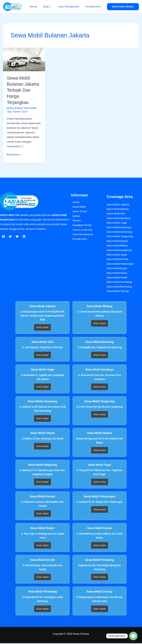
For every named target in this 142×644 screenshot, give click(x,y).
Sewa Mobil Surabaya (120, 227)
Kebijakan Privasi (81, 225)
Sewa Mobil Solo (116, 214)
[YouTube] (17, 236)
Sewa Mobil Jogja (117, 223)
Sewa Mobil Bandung (119, 218)
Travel (17, 111)
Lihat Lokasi (42, 328)
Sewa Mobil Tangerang (120, 237)
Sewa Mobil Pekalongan (121, 264)
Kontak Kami (94, 7)
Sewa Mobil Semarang (120, 232)
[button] (53, 7)
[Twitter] (10, 236)
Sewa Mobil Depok (118, 241)
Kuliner (19, 108)
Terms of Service (81, 230)
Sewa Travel (79, 211)
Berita (10, 108)
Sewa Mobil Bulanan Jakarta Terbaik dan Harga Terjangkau (24, 90)
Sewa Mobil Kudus (117, 273)
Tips (9, 111)
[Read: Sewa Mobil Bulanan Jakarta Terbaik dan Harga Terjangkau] (24, 59)
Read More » (14, 154)
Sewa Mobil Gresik (118, 278)
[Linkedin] (24, 236)
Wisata (75, 220)
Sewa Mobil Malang (118, 209)
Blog (51, 7)
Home (38, 7)
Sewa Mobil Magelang (120, 250)
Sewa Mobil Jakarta (119, 204)
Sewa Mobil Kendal (118, 260)
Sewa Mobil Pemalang (120, 283)
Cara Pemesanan (70, 7)
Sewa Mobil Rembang (120, 287)
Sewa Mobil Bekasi (118, 246)
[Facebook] (3, 236)
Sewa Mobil (31, 108)
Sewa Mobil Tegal (117, 255)
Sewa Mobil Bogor (117, 269)
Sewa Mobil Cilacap (118, 292)
